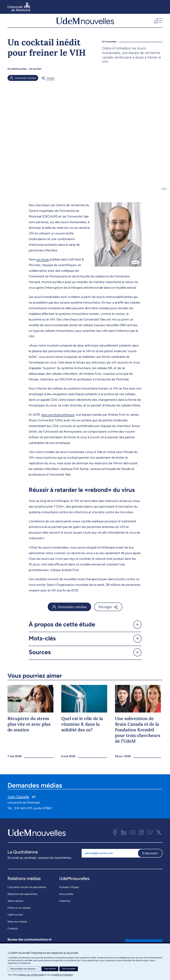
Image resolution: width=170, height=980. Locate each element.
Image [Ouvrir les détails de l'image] (163, 192)
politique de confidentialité (31, 975)
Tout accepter (69, 969)
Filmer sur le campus (19, 911)
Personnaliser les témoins (24, 969)
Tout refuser (50, 969)
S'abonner (150, 856)
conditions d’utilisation (62, 975)
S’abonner (65, 904)
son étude (43, 262)
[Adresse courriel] (110, 856)
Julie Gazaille (18, 800)
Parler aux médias (17, 925)
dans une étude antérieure (60, 418)
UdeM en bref (15, 918)
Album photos (15, 904)
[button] (158, 22)
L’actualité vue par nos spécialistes (27, 890)
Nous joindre (66, 897)
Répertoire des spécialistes (22, 897)
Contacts (13, 931)
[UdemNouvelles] (85, 22)
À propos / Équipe (69, 890)
